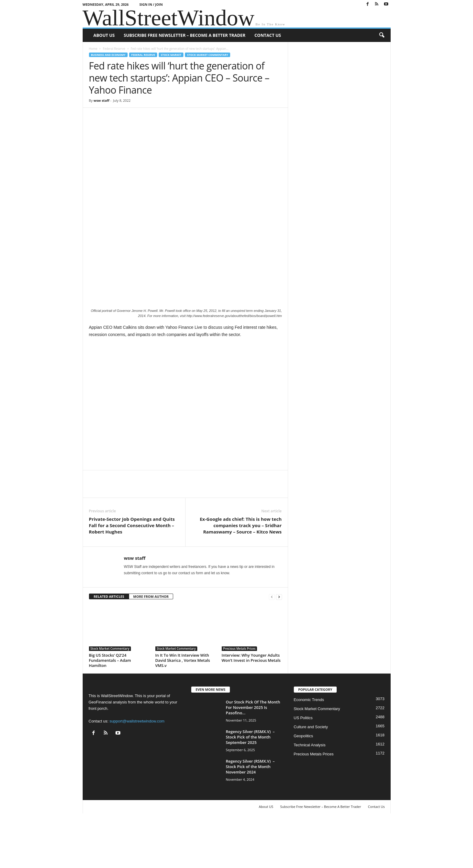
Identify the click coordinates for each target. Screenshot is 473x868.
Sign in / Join (151, 4)
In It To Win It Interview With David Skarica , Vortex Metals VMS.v (183, 709)
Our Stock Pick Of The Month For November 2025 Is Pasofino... (253, 756)
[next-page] (279, 645)
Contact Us (268, 35)
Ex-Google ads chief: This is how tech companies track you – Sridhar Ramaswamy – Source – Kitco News (241, 574)
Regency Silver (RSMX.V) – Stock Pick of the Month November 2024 (250, 815)
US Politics (303, 766)
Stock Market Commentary (208, 55)
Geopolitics (303, 784)
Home (93, 49)
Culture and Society (311, 775)
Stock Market (171, 55)
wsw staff (102, 100)
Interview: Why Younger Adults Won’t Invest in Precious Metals (251, 706)
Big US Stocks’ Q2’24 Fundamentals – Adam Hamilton (110, 709)
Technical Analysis (310, 793)
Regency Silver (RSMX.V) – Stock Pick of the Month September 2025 (250, 785)
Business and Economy (108, 55)
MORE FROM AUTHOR (151, 645)
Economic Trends (309, 748)
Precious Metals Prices (240, 697)
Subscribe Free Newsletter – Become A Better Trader (184, 35)
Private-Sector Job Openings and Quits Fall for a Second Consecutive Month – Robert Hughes (132, 574)
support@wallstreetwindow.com (137, 769)
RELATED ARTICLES (109, 645)
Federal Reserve (114, 49)
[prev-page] (272, 645)
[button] (382, 35)
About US (104, 35)
